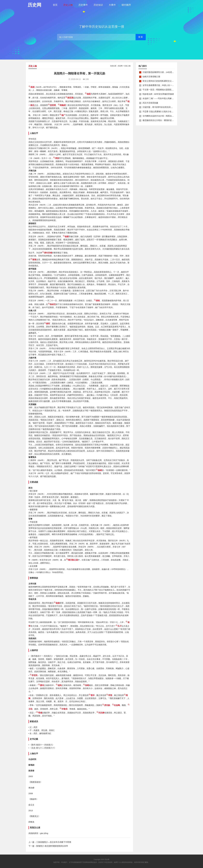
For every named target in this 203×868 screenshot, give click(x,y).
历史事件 (83, 5)
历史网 (120, 66)
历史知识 (98, 5)
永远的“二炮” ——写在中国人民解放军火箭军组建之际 (166, 98)
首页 (55, 5)
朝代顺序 (126, 5)
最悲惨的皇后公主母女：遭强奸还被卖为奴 (161, 120)
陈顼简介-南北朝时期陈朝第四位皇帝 (52, 846)
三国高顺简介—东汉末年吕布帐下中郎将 (54, 842)
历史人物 (68, 5)
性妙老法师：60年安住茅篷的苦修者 (158, 94)
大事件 (112, 5)
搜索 (141, 37)
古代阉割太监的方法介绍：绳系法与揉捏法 (161, 116)
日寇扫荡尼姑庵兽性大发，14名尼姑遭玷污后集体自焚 (166, 72)
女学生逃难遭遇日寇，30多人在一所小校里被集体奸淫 (166, 85)
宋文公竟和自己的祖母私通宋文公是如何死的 (162, 81)
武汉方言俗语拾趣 (150, 103)
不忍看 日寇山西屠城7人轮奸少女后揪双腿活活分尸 (165, 111)
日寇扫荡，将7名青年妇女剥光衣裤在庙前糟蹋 (162, 107)
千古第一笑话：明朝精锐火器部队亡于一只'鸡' (162, 90)
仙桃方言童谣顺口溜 (151, 77)
